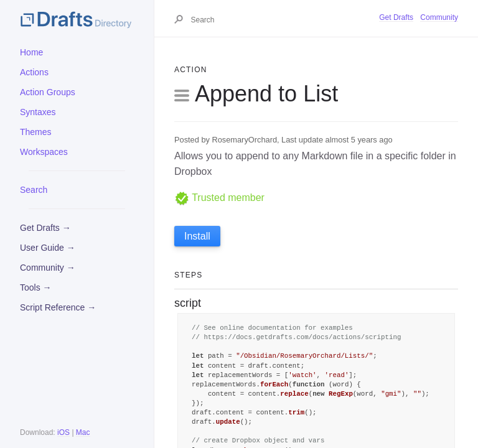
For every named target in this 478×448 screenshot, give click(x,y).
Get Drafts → (45, 228)
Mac (83, 432)
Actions (34, 72)
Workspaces (44, 152)
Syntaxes (38, 112)
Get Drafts (396, 17)
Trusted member (219, 198)
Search (34, 190)
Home (31, 52)
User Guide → (48, 248)
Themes (36, 132)
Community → (48, 268)
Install (197, 236)
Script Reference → (58, 307)
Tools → (36, 287)
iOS (63, 432)
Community (439, 17)
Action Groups (48, 92)
